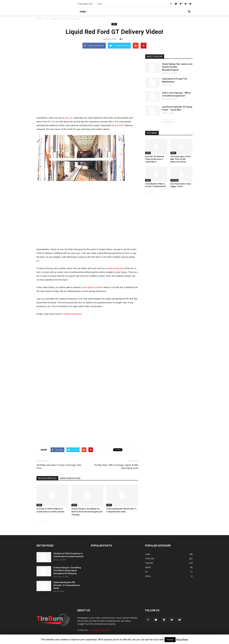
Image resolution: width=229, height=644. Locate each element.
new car (68, 118)
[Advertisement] (87, 84)
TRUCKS (149, 563)
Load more (169, 122)
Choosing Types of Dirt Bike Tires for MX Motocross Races (180, 159)
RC (146, 572)
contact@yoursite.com (99, 630)
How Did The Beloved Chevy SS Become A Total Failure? (155, 159)
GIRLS (148, 576)
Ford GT (120, 125)
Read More (182, 640)
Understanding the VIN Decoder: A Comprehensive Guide (67, 585)
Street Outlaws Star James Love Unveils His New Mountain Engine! (177, 67)
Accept (170, 640)
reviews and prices (72, 314)
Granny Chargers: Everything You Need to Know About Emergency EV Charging (87, 512)
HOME (83, 12)
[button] (189, 12)
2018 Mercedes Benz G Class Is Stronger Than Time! (59, 467)
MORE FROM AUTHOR (70, 478)
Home (100, 4)
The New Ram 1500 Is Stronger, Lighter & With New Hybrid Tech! (116, 467)
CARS (114, 24)
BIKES (173, 153)
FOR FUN (174, 180)
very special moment (93, 287)
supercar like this (115, 268)
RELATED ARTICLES (47, 478)
